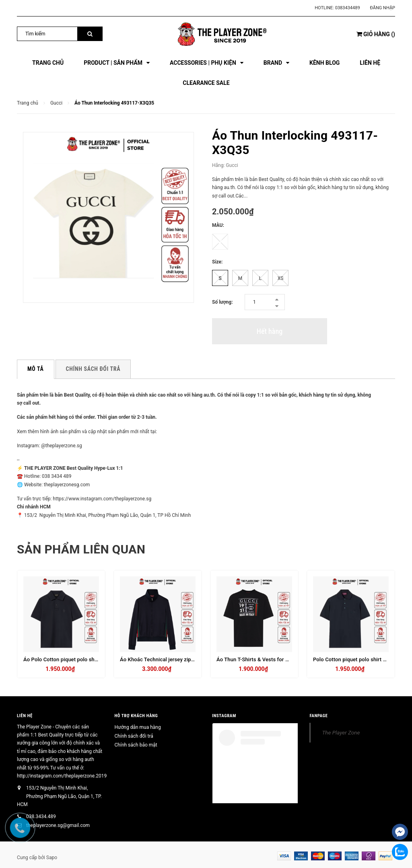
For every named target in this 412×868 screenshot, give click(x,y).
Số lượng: (222, 302)
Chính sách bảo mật (136, 745)
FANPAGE (319, 716)
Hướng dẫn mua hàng (138, 727)
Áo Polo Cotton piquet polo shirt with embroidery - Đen (89, 659)
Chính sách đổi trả (134, 736)
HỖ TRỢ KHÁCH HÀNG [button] (136, 716)
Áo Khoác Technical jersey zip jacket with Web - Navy (183, 659)
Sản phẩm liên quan (81, 549)
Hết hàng (270, 331)
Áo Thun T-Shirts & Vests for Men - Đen (263, 659)
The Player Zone (341, 732)
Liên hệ (25, 716)
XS (281, 278)
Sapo (52, 858)
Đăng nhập (383, 8)
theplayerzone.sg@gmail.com (58, 825)
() (376, 34)
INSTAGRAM (224, 716)
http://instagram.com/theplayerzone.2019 (62, 776)
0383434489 (348, 8)
